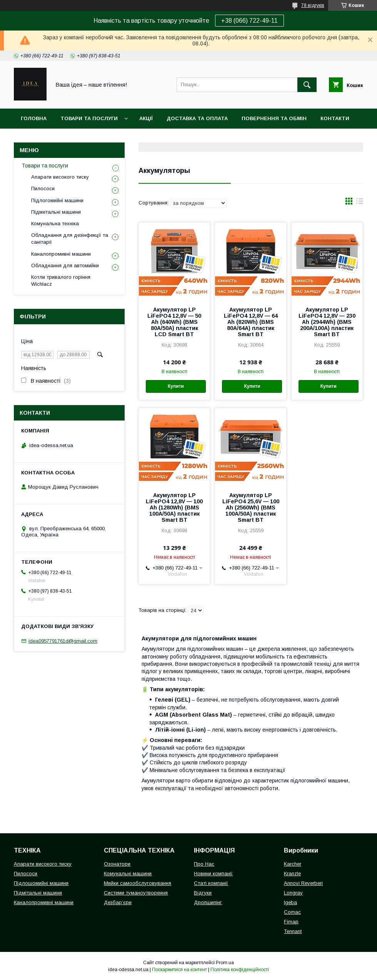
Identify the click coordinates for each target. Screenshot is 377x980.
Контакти (335, 118)
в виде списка (360, 203)
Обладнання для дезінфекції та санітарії (70, 239)
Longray (293, 893)
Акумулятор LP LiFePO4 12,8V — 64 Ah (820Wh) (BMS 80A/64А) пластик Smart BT (251, 322)
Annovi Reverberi (303, 883)
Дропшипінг (208, 902)
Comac (292, 912)
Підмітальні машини (38, 893)
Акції (146, 118)
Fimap (291, 922)
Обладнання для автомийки (65, 266)
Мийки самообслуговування (138, 883)
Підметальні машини (56, 212)
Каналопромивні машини (61, 254)
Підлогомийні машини (57, 200)
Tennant (293, 931)
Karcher (293, 864)
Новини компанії (213, 874)
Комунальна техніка (55, 224)
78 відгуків (313, 5)
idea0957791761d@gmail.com (63, 641)
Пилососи (43, 188)
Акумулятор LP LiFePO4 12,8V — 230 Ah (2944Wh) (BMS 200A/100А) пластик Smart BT (327, 322)
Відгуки (203, 893)
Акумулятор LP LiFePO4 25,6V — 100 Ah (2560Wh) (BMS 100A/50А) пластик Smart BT (251, 508)
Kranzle (292, 874)
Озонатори (117, 864)
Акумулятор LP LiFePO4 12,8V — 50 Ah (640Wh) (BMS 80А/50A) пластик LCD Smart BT (174, 322)
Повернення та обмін (274, 118)
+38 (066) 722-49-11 (249, 21)
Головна (34, 118)
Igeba (290, 902)
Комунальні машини (128, 874)
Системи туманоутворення (136, 893)
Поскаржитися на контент (179, 970)
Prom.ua (225, 963)
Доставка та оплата (197, 118)
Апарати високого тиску (60, 177)
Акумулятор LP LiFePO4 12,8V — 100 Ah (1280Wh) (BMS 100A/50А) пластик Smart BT (174, 508)
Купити (176, 386)
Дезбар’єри (118, 902)
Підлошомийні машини (41, 883)
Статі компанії (211, 883)
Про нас (33, 138)
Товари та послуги (89, 118)
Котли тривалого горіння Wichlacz (61, 281)
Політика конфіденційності (240, 970)
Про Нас (204, 864)
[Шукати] (307, 85)
